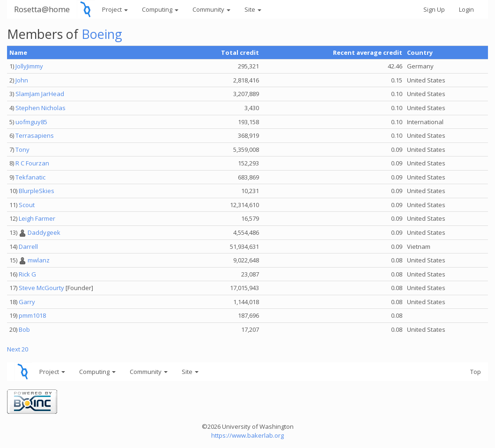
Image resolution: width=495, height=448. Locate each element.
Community (211, 9)
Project (115, 9)
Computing (160, 9)
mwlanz (39, 260)
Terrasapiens (35, 135)
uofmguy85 (31, 122)
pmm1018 (32, 315)
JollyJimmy (29, 66)
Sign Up (434, 9)
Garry (27, 302)
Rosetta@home (42, 9)
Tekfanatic (30, 177)
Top (476, 372)
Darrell (28, 246)
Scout (27, 205)
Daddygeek (44, 232)
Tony (22, 149)
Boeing (102, 34)
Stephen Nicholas (41, 108)
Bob (24, 329)
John (22, 80)
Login (466, 9)
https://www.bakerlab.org (247, 435)
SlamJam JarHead (40, 94)
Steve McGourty (41, 288)
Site (253, 9)
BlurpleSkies (37, 191)
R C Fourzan (32, 163)
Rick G (27, 274)
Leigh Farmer (37, 218)
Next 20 (18, 349)
